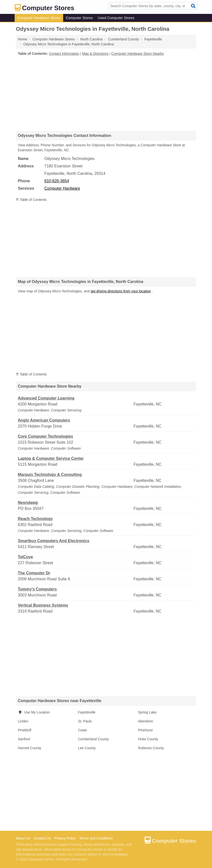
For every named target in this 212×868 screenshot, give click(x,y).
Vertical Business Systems (43, 605)
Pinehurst (145, 730)
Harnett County (29, 748)
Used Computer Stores (116, 18)
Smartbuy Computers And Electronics (53, 541)
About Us (23, 838)
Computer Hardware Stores (39, 18)
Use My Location (34, 712)
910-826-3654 (57, 181)
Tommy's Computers (37, 589)
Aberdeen (146, 721)
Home (22, 39)
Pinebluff (25, 730)
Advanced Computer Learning (46, 398)
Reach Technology (35, 519)
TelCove (25, 557)
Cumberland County (93, 739)
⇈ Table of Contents (31, 200)
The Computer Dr (34, 573)
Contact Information (64, 54)
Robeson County (151, 748)
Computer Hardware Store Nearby (137, 54)
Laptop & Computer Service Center (51, 458)
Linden (23, 721)
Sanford (24, 739)
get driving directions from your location (121, 291)
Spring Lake (147, 712)
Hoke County (148, 739)
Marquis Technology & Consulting (50, 475)
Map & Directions (95, 54)
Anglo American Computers (44, 420)
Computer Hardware (62, 188)
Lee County (87, 748)
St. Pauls (85, 721)
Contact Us (42, 838)
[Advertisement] (106, 93)
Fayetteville (87, 712)
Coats (83, 730)
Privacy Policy (65, 838)
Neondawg (28, 503)
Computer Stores (79, 18)
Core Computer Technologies (45, 436)
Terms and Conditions (96, 838)
